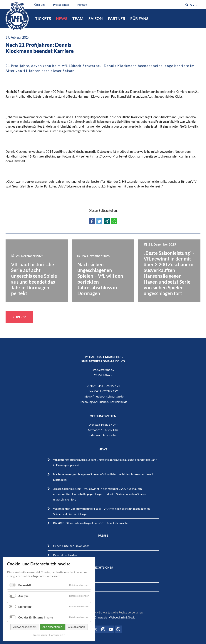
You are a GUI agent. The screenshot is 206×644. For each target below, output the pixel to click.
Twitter (99, 221)
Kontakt (82, 5)
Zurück (19, 317)
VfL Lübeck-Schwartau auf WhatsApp (118, 629)
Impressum (40, 635)
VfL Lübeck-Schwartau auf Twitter (96, 629)
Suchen (187, 5)
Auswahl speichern (25, 627)
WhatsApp (114, 221)
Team (78, 18)
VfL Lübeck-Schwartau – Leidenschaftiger (17, 16)
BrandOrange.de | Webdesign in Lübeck (111, 617)
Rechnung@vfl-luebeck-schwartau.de (104, 402)
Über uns (40, 5)
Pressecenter (61, 5)
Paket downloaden (65, 555)
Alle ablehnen (77, 627)
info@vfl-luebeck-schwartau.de (104, 396)
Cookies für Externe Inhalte (36, 617)
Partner (117, 18)
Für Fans (139, 18)
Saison (96, 18)
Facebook (92, 221)
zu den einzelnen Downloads (71, 546)
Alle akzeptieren (52, 627)
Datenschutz (57, 635)
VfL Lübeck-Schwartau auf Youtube (111, 629)
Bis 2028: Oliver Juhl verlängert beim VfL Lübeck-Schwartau (91, 523)
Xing (107, 221)
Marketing (25, 607)
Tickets (43, 18)
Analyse (23, 596)
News (62, 18)
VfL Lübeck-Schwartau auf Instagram (103, 629)
